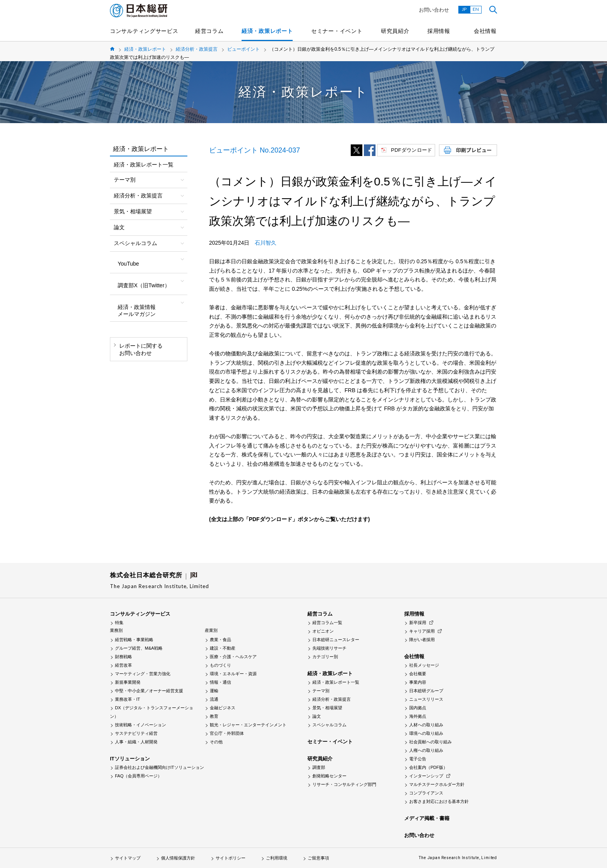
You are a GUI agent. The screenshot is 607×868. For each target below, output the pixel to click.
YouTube (128, 264)
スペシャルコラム (329, 725)
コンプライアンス (426, 793)
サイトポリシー (231, 858)
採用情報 (439, 31)
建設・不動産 (223, 648)
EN (476, 9)
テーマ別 (321, 691)
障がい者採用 (422, 640)
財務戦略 (123, 657)
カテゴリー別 (325, 657)
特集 (119, 623)
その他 (216, 742)
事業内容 (418, 682)
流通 (214, 699)
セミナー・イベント (337, 31)
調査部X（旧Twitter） (144, 285)
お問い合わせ (434, 10)
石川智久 (266, 243)
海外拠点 (418, 716)
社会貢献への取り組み (430, 742)
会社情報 (485, 31)
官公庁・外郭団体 (227, 733)
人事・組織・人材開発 (136, 742)
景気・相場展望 (327, 708)
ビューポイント (243, 49)
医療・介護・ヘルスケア (233, 657)
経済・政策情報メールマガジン (137, 310)
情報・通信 (220, 682)
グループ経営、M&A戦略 (139, 648)
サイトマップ (128, 858)
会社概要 (418, 674)
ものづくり (220, 665)
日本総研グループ (426, 691)
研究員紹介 (395, 31)
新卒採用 (418, 623)
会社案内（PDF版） (428, 767)
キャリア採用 (422, 631)
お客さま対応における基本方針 (439, 801)
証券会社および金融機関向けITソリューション (159, 767)
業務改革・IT (128, 699)
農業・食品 (220, 640)
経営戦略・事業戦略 (134, 640)
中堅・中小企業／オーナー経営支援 (149, 691)
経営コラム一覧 (327, 623)
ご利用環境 (277, 858)
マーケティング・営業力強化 (143, 674)
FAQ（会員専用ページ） (138, 776)
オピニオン (323, 631)
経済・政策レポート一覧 (144, 165)
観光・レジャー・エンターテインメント (248, 725)
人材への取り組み (426, 725)
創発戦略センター (329, 776)
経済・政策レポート (267, 31)
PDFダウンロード (412, 150)
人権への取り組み (426, 750)
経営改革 (123, 665)
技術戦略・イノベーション (141, 725)
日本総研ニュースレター (336, 640)
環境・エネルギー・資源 (233, 674)
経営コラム (209, 31)
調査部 (319, 767)
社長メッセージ (424, 665)
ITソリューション (130, 759)
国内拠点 (418, 708)
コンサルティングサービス (144, 31)
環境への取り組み (426, 733)
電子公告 (418, 759)
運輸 (214, 691)
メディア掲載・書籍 (427, 818)
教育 (214, 716)
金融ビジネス (223, 708)
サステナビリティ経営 (136, 733)
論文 (317, 716)
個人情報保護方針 (178, 858)
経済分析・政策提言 (197, 49)
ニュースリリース (426, 699)
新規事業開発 (128, 682)
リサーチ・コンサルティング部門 (344, 784)
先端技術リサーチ (329, 648)
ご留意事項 (318, 858)
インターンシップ (426, 776)
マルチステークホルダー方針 (437, 784)
